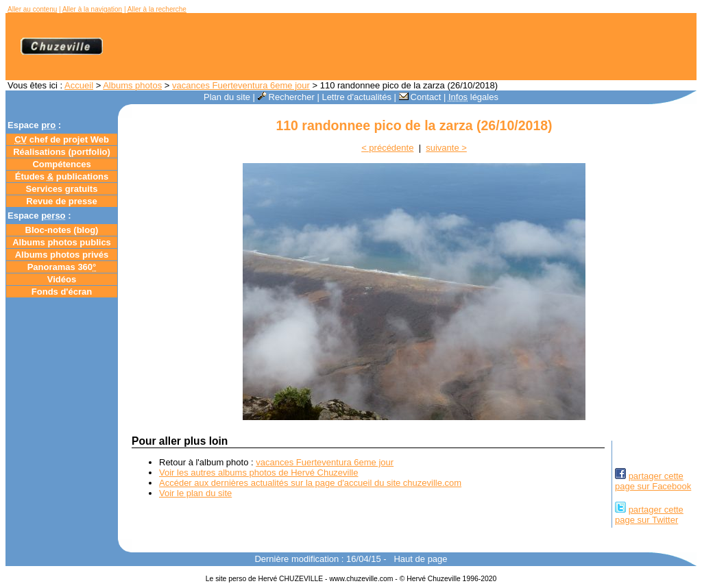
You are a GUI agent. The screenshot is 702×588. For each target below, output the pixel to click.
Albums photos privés (62, 255)
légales (473, 97)
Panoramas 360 (62, 267)
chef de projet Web (62, 139)
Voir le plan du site (195, 493)
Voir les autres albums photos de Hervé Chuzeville (258, 473)
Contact (420, 97)
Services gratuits (62, 189)
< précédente (387, 148)
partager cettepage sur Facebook (653, 481)
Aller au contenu (32, 9)
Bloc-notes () (62, 230)
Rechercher (286, 97)
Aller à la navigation (92, 9)
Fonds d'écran (62, 292)
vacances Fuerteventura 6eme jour (241, 85)
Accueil (79, 85)
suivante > (446, 148)
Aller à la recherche (157, 9)
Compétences (61, 164)
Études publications (62, 176)
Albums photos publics (62, 242)
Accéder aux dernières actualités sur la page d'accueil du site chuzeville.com (310, 483)
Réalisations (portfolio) (62, 152)
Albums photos (132, 85)
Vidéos (62, 279)
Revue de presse (61, 201)
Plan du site (227, 97)
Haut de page (420, 559)
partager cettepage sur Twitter (649, 515)
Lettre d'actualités (356, 97)
